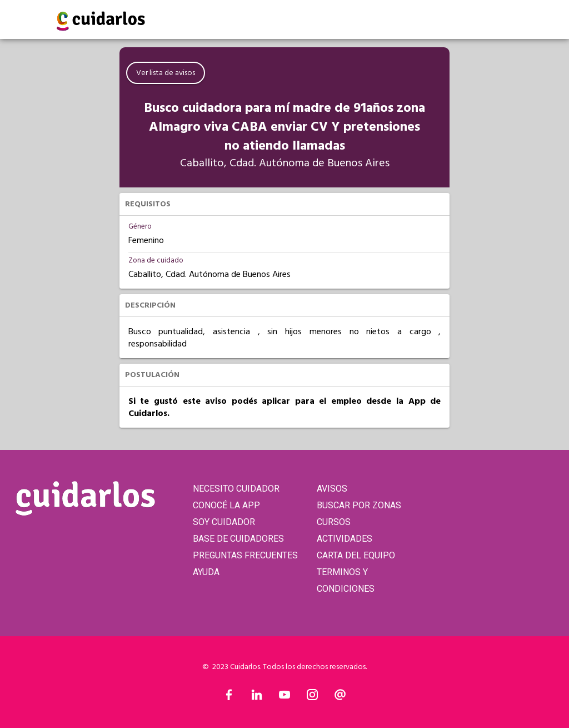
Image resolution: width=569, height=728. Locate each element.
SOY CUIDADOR (224, 522)
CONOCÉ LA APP (226, 505)
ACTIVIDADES (345, 539)
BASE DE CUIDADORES (238, 539)
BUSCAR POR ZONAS (359, 505)
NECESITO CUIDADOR (236, 489)
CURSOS (334, 522)
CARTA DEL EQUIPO (356, 555)
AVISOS (332, 489)
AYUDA (206, 572)
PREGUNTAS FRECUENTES (245, 555)
